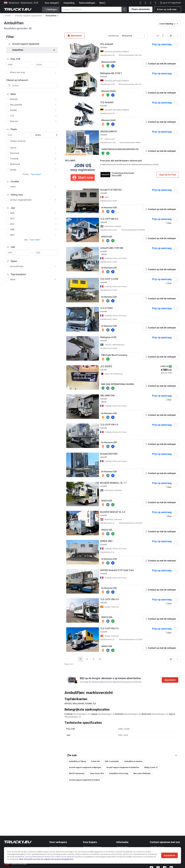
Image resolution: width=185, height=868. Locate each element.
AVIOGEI (68, 704)
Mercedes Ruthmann (142, 773)
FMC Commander (112, 761)
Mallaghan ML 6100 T (111, 73)
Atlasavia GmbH (108, 62)
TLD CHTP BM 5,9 (109, 219)
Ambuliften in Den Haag (119, 773)
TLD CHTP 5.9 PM (109, 279)
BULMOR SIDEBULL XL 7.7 (113, 483)
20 (171, 36)
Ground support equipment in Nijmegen (85, 767)
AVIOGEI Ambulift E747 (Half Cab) (117, 570)
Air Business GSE (109, 208)
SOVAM (88, 704)
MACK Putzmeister (77, 773)
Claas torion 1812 (97, 773)
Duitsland (119, 714)
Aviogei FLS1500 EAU (111, 190)
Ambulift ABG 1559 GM (112, 248)
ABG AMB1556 (107, 396)
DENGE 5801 (106, 541)
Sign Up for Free (168, 175)
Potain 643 (95, 761)
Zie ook (72, 755)
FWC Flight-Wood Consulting (114, 355)
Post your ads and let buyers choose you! (121, 161)
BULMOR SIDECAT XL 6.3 (113, 512)
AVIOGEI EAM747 (109, 132)
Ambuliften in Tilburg (77, 761)
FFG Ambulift (107, 44)
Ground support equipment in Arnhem (84, 780)
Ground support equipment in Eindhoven (123, 767)
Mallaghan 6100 (108, 337)
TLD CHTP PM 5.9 (109, 425)
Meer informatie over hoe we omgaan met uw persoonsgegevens (46, 859)
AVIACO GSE (107, 237)
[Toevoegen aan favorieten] (176, 45)
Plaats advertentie (141, 9)
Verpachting (69, 3)
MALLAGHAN (78, 704)
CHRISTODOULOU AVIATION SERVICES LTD (120, 149)
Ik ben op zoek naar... (168, 9)
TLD (94, 704)
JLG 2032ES (106, 366)
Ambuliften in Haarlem (133, 761)
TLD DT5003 (106, 308)
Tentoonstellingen (87, 3)
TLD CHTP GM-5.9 (109, 599)
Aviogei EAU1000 (109, 454)
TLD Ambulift (107, 102)
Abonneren (170, 680)
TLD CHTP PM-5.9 (109, 629)
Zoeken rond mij (18, 141)
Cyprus (172, 714)
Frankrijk (68, 714)
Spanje (94, 714)
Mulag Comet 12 (151, 767)
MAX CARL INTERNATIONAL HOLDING (118, 384)
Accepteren (169, 855)
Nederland (146, 714)
